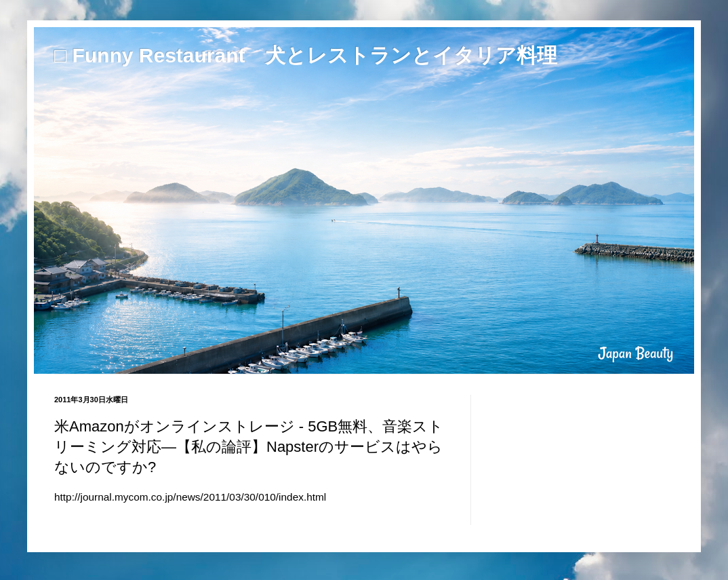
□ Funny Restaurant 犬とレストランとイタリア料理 (306, 55)
